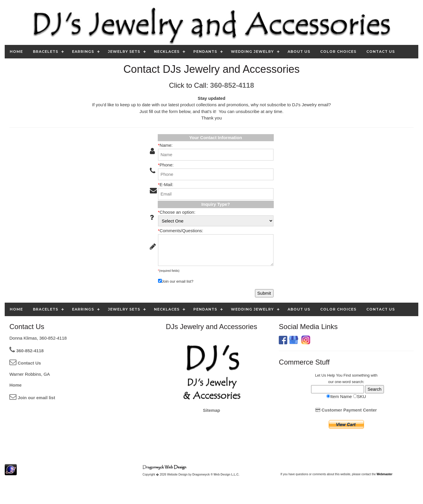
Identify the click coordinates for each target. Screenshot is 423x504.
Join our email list (32, 398)
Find (347, 375)
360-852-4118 (232, 85)
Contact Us (25, 363)
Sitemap (211, 410)
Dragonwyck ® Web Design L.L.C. (216, 474)
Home (16, 385)
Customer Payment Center (346, 410)
